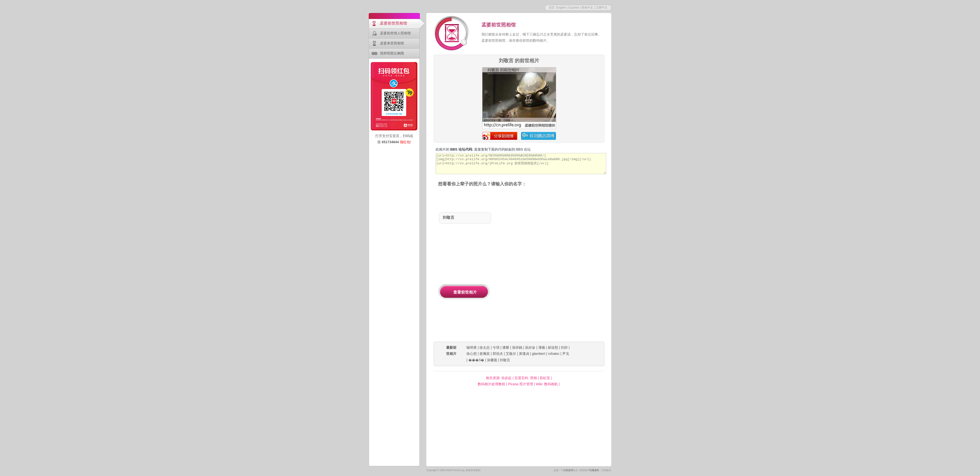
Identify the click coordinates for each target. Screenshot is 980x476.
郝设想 (553, 347)
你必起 (506, 378)
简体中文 (587, 8)
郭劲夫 (498, 354)
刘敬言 (505, 360)
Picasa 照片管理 (521, 384)
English (561, 8)
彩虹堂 (545, 378)
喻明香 (472, 347)
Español (574, 8)
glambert (539, 354)
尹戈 (566, 354)
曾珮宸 (485, 354)
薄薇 (542, 347)
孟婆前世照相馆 (393, 23)
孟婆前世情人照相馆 (395, 33)
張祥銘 (517, 347)
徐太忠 (485, 347)
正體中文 (601, 8)
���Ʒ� (476, 360)
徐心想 (472, 354)
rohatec (554, 354)
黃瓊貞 (524, 354)
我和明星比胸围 (392, 53)
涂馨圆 (492, 360)
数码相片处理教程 (491, 384)
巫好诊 (530, 347)
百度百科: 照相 (526, 378)
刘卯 (564, 347)
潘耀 (506, 347)
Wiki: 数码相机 (547, 384)
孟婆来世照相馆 (392, 43)
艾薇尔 (511, 354)
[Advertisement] (537, 265)
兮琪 (496, 347)
